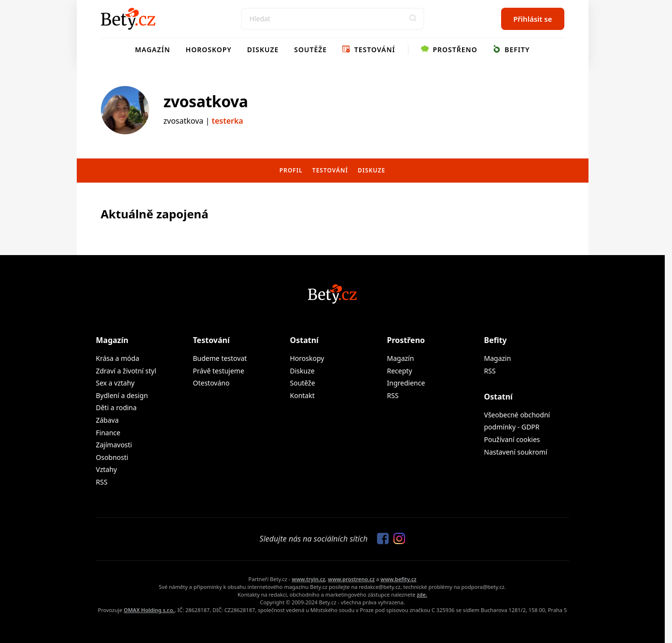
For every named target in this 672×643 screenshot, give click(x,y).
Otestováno (211, 383)
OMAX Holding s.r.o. (149, 610)
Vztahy (107, 469)
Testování (369, 50)
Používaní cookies (512, 439)
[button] (413, 19)
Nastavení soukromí (516, 452)
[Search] (333, 19)
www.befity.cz (398, 579)
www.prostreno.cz (351, 579)
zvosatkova (206, 101)
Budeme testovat (220, 358)
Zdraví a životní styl (126, 371)
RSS (102, 482)
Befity (511, 50)
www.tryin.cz (308, 579)
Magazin (498, 358)
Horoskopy (209, 50)
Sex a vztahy (115, 383)
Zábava (107, 420)
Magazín (153, 50)
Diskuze (263, 50)
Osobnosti (112, 457)
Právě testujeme (219, 371)
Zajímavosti (114, 445)
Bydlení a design (122, 395)
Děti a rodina (117, 407)
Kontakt (302, 395)
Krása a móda (118, 358)
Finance (108, 433)
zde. (422, 594)
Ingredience (406, 383)
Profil (291, 170)
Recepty (400, 371)
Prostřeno (449, 50)
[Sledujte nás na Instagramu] (397, 539)
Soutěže (310, 50)
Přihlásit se (532, 19)
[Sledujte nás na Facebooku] (380, 539)
